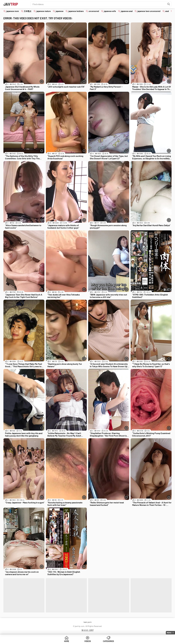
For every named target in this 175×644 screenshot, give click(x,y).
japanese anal (127, 11)
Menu (169, 633)
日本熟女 (28, 11)
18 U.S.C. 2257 (87, 630)
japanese (60, 11)
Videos (88, 641)
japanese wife (110, 11)
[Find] (169, 4)
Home (67, 641)
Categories (108, 641)
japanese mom (13, 11)
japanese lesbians (76, 11)
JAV (11, 4)
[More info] (42, 81)
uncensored (94, 11)
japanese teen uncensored (149, 11)
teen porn (88, 622)
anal (167, 11)
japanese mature (44, 11)
